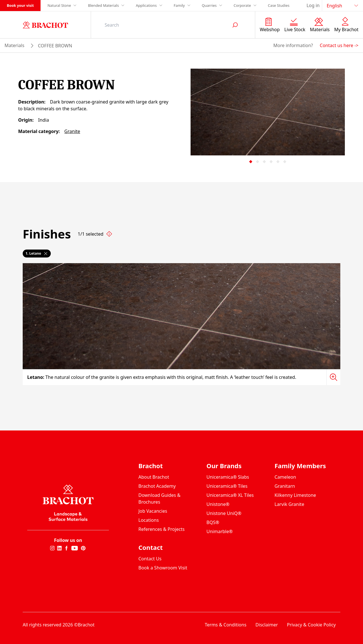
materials (14, 45)
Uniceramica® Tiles (227, 486)
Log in (313, 5)
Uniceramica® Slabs (228, 477)
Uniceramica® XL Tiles (230, 495)
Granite (72, 131)
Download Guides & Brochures (159, 499)
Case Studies (279, 5)
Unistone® (218, 504)
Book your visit (20, 5)
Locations (149, 520)
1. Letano (37, 253)
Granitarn (285, 486)
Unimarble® (220, 531)
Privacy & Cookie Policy (311, 625)
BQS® (213, 522)
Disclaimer (267, 625)
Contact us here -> (339, 45)
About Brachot (154, 477)
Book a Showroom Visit (163, 568)
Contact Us (150, 559)
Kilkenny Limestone (295, 495)
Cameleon (285, 477)
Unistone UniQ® (224, 513)
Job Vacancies (153, 511)
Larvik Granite (289, 504)
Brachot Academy (157, 486)
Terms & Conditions (226, 625)
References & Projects (162, 529)
